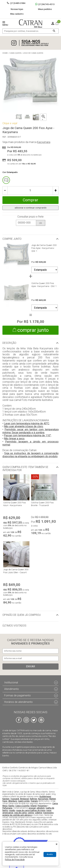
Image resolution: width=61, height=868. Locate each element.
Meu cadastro (17, 14)
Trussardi (15, 799)
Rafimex (33, 799)
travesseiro (48, 813)
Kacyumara (43, 799)
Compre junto (12, 239)
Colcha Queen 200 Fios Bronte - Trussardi (42, 504)
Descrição (9, 343)
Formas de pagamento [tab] (17, 695)
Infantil (34, 806)
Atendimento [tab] (12, 689)
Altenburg (13, 801)
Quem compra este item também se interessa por (25, 469)
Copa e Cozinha (22, 806)
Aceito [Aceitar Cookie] (50, 854)
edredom (41, 808)
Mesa (5, 806)
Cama (55, 803)
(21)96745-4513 (45, 4)
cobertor (39, 813)
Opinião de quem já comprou (22, 615)
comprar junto (30, 330)
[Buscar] (54, 31)
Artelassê (24, 799)
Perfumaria (7, 808)
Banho (11, 806)
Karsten (6, 799)
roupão (12, 810)
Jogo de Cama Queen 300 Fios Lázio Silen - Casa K (16, 571)
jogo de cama (20, 813)
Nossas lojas (17, 9)
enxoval (32, 808)
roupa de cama (23, 810)
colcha (31, 813)
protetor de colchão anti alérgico (17, 815)
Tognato (34, 801)
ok (41, 223)
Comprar (30, 200)
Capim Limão (24, 801)
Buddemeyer (45, 797)
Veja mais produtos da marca (26, 142)
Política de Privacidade (15, 859)
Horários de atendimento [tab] (18, 702)
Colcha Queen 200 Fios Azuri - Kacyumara (15, 504)
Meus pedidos (45, 9)
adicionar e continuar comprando (31, 208)
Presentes (42, 806)
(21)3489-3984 (18, 3)
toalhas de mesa (38, 810)
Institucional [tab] (11, 683)
